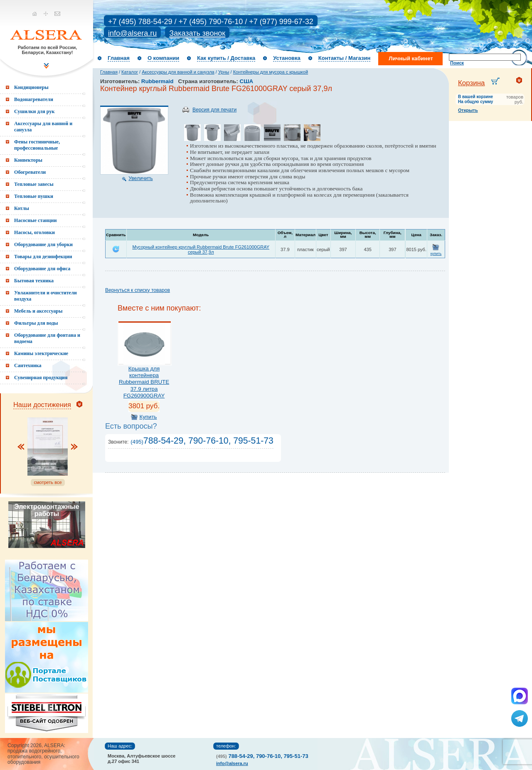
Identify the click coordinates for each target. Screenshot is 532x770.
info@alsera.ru (132, 33)
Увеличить (140, 178)
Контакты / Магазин (344, 58)
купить (436, 254)
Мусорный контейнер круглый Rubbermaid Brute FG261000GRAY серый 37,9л (201, 249)
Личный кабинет (411, 58)
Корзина (472, 83)
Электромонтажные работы (47, 510)
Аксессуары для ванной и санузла (178, 72)
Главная (119, 58)
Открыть (468, 110)
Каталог (130, 72)
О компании (163, 58)
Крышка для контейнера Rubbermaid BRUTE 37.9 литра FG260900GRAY (144, 382)
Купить (148, 417)
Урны (224, 72)
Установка (287, 58)
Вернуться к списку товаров (138, 290)
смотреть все (48, 482)
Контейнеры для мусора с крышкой (271, 72)
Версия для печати (214, 110)
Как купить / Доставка (226, 58)
